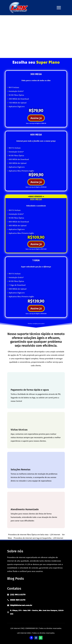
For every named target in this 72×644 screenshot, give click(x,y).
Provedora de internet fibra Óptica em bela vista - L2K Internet (34, 535)
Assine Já (36, 118)
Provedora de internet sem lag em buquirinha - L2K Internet (38, 538)
